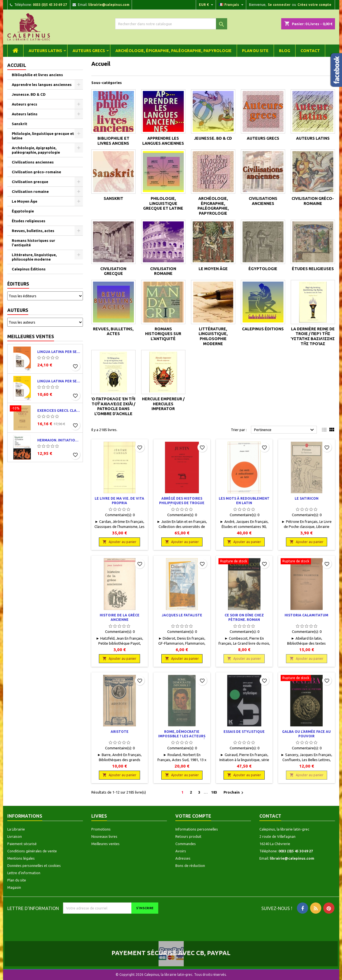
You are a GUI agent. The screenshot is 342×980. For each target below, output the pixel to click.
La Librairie (16, 829)
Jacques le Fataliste (182, 615)
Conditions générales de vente (32, 851)
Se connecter (279, 5)
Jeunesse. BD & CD (29, 94)
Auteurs (18, 310)
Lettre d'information (24, 873)
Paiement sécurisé (22, 844)
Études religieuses (29, 221)
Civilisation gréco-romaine (36, 172)
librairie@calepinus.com (109, 5)
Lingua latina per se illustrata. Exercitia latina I (59, 381)
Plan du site (255, 51)
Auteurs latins (45, 51)
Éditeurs (18, 284)
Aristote (120, 732)
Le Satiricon (307, 498)
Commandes (186, 844)
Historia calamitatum (306, 615)
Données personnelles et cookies (34, 866)
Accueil (17, 65)
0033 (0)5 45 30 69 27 (50, 5)
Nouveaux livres (104, 836)
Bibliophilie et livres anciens (37, 75)
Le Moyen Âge (25, 201)
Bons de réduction (190, 866)
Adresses (183, 858)
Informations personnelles (197, 829)
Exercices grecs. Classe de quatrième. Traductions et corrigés (59, 411)
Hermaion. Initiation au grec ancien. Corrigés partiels (59, 440)
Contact (310, 51)
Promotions (101, 829)
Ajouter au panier (119, 542)
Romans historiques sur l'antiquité (33, 243)
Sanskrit (19, 124)
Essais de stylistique (244, 732)
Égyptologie (23, 211)
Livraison (15, 836)
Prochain (234, 793)
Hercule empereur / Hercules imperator (163, 404)
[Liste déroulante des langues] (232, 5)
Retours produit (188, 836)
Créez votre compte (314, 5)
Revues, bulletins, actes (33, 231)
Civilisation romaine (30, 191)
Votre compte (193, 816)
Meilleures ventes (31, 336)
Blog (285, 51)
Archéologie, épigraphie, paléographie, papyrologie (174, 51)
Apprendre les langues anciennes (42, 85)
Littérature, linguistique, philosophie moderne (34, 257)
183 (214, 792)
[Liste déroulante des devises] (207, 5)
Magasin (14, 887)
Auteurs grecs (89, 51)
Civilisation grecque (30, 182)
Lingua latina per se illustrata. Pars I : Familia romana (59, 352)
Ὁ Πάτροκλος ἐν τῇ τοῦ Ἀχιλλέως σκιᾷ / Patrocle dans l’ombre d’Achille (113, 406)
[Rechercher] (171, 24)
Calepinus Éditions (29, 269)
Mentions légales (21, 858)
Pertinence (285, 430)
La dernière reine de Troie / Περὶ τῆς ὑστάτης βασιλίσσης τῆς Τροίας (313, 336)
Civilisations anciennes (33, 162)
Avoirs (181, 851)
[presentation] (110, 925)
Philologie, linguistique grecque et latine (43, 136)
